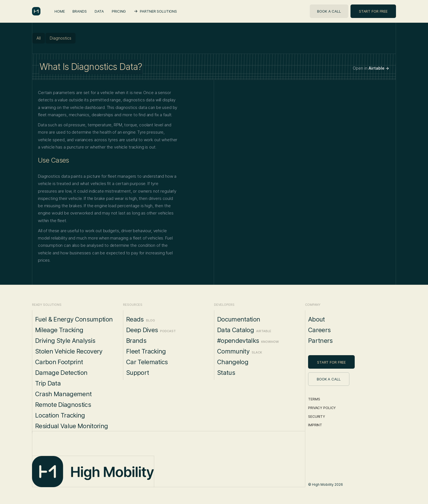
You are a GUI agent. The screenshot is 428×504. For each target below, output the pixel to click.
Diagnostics (61, 38)
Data (99, 11)
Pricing (119, 11)
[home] (36, 11)
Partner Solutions (158, 11)
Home (60, 11)
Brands (79, 11)
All (39, 38)
